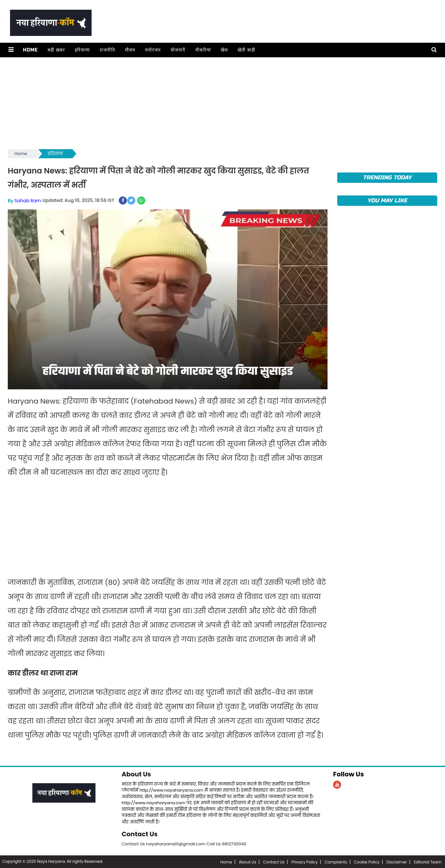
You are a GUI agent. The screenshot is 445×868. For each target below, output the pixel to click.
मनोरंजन (153, 50)
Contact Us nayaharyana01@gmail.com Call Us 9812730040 (184, 843)
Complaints (336, 861)
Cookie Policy (367, 861)
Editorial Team (428, 861)
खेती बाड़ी (246, 50)
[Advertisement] (202, 103)
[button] (11, 50)
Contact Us (140, 834)
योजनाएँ (178, 50)
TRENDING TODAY (387, 178)
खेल (224, 50)
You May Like (387, 200)
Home (30, 50)
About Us (137, 774)
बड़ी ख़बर (56, 50)
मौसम (130, 50)
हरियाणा (82, 50)
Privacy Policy (304, 861)
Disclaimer (397, 861)
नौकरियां (203, 50)
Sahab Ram (28, 200)
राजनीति (107, 50)
